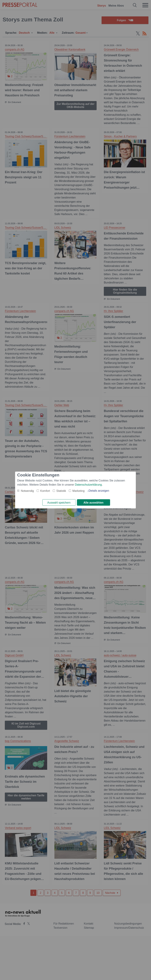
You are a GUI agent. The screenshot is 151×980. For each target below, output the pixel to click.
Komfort (45, 491)
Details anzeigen (99, 491)
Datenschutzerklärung (88, 484)
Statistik (61, 491)
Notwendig (27, 491)
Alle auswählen (93, 503)
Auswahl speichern (59, 503)
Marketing (78, 491)
